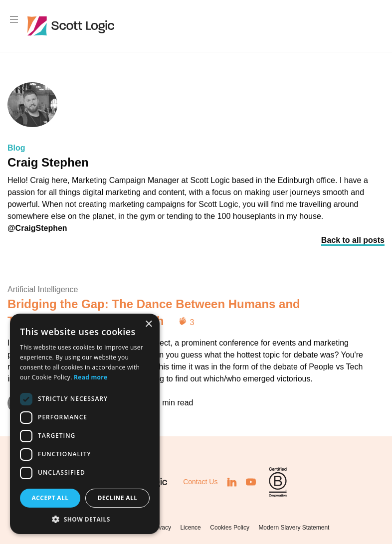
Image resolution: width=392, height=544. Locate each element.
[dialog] (85, 424)
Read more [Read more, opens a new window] (91, 377)
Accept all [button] (50, 498)
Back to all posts (353, 240)
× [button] (148, 324)
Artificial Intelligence (43, 289)
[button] (85, 519)
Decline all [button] (118, 498)
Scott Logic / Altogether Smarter (73, 26)
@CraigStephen (37, 228)
